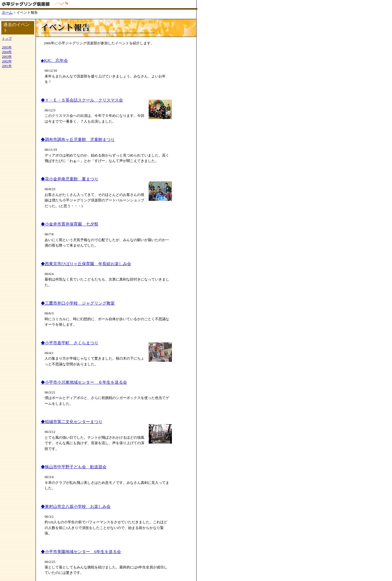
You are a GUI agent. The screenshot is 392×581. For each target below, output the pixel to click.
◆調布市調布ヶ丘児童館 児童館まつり (78, 139)
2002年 (7, 61)
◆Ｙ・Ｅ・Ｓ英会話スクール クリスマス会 (82, 100)
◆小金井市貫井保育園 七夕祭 (70, 224)
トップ (7, 39)
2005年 (7, 47)
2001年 (7, 66)
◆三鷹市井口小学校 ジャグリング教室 (78, 303)
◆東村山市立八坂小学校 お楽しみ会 (76, 506)
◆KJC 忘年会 (54, 60)
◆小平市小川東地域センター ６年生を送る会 (84, 382)
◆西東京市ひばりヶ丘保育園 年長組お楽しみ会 (86, 264)
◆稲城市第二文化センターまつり (72, 422)
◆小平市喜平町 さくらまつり (70, 343)
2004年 (7, 52)
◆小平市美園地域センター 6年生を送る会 (81, 552)
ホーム (7, 13)
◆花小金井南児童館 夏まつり (70, 179)
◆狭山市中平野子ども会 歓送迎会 (74, 467)
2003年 (7, 57)
